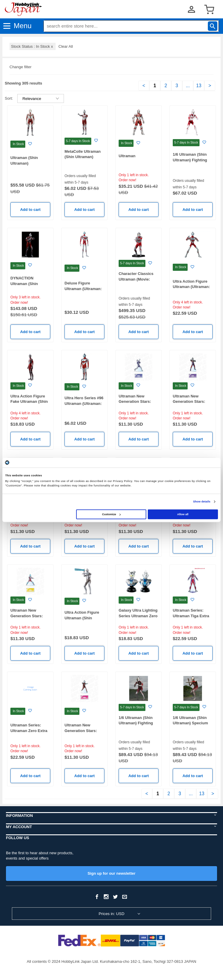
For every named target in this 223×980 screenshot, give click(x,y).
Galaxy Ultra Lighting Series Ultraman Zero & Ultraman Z (138, 616)
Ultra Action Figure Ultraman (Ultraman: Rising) (191, 287)
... (188, 86)
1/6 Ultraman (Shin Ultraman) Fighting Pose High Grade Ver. (138, 723)
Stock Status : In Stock (33, 46)
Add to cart (30, 210)
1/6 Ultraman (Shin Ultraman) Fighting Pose (190, 160)
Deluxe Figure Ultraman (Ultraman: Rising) (83, 289)
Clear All (66, 46)
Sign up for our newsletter (111, 873)
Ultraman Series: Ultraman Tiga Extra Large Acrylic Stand (191, 616)
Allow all (183, 514)
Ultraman (127, 156)
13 (199, 86)
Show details (202, 502)
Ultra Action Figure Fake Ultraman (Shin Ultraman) (29, 402)
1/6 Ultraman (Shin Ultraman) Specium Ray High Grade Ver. (191, 723)
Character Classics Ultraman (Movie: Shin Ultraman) (136, 279)
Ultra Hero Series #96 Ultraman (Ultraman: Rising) (84, 403)
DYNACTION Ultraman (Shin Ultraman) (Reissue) (29, 284)
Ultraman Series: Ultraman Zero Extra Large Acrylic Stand (29, 731)
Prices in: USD (112, 914)
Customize (111, 514)
